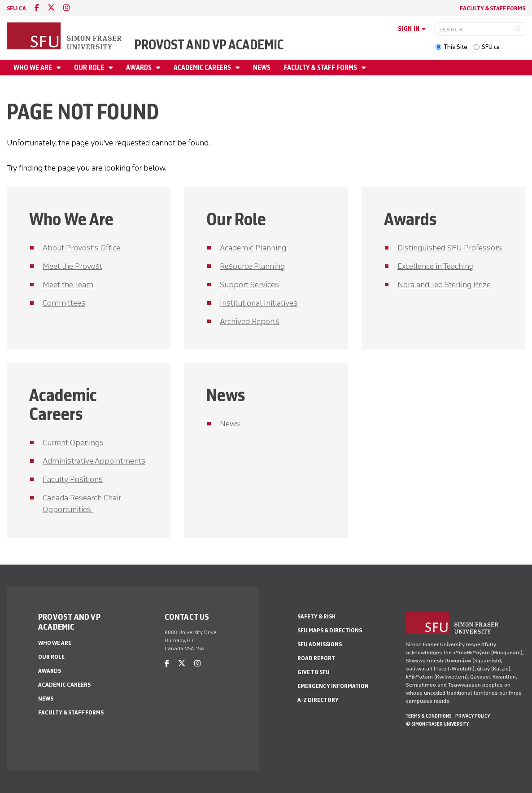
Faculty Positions (73, 479)
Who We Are (33, 68)
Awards (140, 68)
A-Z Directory (318, 700)
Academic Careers (203, 68)
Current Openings (73, 443)
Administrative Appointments (94, 461)
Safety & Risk (316, 616)
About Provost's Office (81, 248)
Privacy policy (473, 716)
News (262, 68)
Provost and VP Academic (209, 45)
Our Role (90, 68)
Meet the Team (68, 285)
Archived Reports (250, 321)
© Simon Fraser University (437, 724)
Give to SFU (314, 672)
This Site (456, 47)
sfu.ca (16, 8)
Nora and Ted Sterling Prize (444, 285)
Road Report (316, 658)
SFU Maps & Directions (330, 630)
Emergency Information (333, 686)
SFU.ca (491, 47)
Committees (64, 303)
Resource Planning (252, 266)
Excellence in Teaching (436, 266)
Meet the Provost (72, 266)
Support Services (249, 285)
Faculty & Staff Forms (493, 8)
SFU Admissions (320, 644)
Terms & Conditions (429, 716)
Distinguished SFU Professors (450, 248)
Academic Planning (253, 248)
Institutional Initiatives (259, 303)
